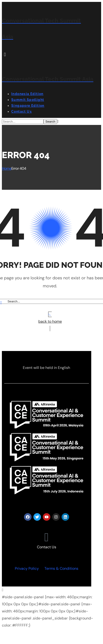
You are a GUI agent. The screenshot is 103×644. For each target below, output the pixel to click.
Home (7, 168)
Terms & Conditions (61, 568)
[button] (47, 54)
